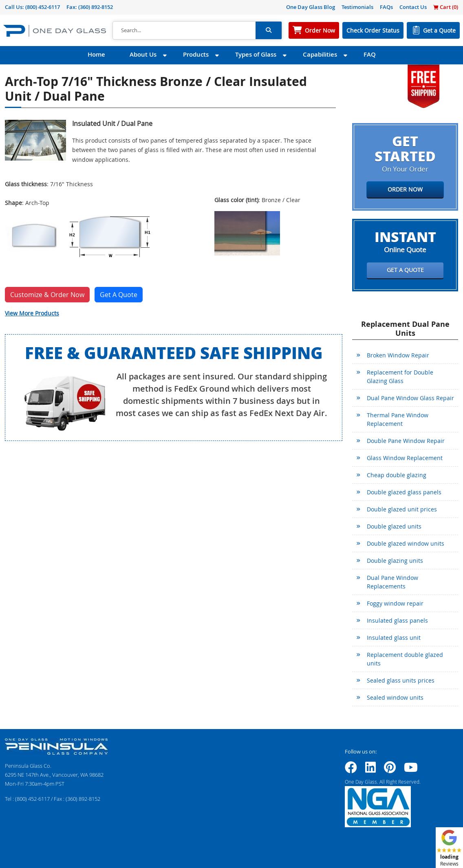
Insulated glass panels (397, 620)
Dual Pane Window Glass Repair (410, 398)
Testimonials (357, 7)
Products (196, 54)
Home (96, 54)
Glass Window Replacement (405, 458)
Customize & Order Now (47, 295)
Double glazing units (395, 561)
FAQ (370, 54)
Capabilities (320, 54)
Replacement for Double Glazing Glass (400, 377)
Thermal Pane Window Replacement (398, 419)
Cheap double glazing (397, 475)
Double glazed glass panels (404, 492)
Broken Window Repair (398, 355)
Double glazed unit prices (402, 509)
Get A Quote (119, 295)
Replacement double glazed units (405, 659)
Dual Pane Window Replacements (392, 582)
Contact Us (413, 7)
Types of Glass (256, 54)
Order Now (320, 30)
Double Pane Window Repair (406, 441)
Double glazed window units (406, 543)
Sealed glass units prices (401, 680)
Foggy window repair (395, 603)
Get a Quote (439, 30)
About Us (143, 54)
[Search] (184, 31)
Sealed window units (395, 697)
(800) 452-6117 (43, 7)
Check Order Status (373, 30)
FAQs (386, 7)
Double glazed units (394, 526)
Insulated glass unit (394, 638)
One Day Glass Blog (311, 7)
